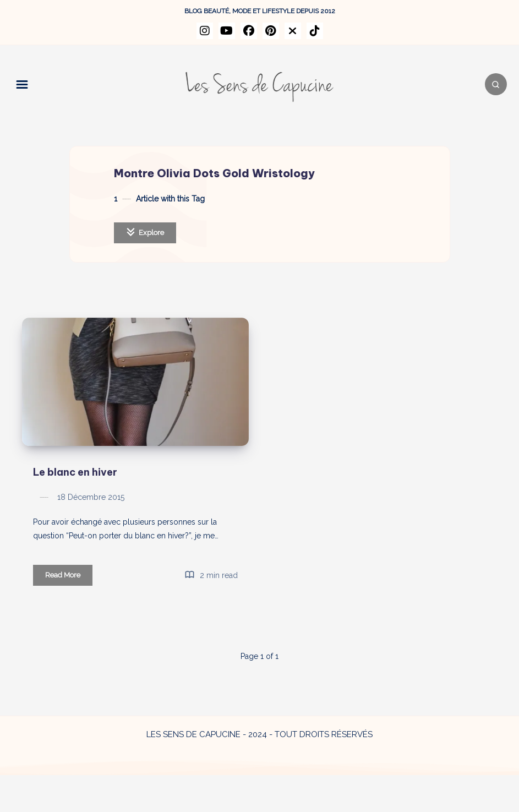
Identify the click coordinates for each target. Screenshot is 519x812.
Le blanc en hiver (75, 509)
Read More (69, 614)
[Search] (486, 84)
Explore (145, 232)
